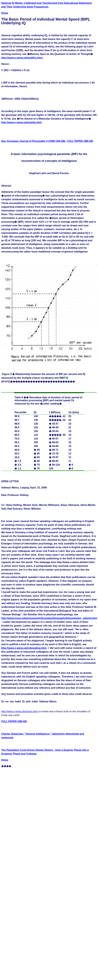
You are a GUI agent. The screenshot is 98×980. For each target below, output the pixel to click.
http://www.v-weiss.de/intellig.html (22, 122)
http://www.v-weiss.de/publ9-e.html (22, 58)
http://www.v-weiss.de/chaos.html (20, 711)
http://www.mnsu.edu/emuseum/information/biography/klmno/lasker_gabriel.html (49, 618)
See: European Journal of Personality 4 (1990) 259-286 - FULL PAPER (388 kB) (47, 141)
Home (5, 13)
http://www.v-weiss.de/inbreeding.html (24, 648)
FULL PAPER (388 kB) (14, 721)
